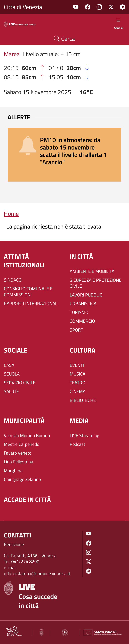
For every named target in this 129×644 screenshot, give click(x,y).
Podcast (77, 444)
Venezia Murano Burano (27, 436)
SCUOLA (12, 374)
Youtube (76, 7)
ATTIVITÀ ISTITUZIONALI (24, 261)
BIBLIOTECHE (83, 400)
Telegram (123, 7)
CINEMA (78, 391)
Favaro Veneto (18, 453)
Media (79, 421)
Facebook (88, 7)
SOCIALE (16, 350)
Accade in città (27, 500)
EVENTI (77, 365)
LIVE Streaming (84, 436)
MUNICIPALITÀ (24, 421)
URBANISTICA (83, 304)
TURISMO (79, 312)
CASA (9, 365)
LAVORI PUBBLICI (87, 295)
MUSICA (78, 374)
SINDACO (13, 280)
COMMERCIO (82, 321)
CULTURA (83, 350)
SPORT (76, 330)
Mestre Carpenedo (22, 444)
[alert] (64, 155)
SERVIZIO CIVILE (20, 383)
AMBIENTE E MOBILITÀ (92, 271)
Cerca (64, 39)
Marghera (13, 471)
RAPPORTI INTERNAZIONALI (31, 304)
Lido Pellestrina (19, 462)
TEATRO (78, 383)
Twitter (111, 7)
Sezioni (118, 23)
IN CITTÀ (81, 256)
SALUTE (11, 391)
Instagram (99, 7)
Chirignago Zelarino (22, 479)
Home (11, 214)
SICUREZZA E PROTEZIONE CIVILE (96, 283)
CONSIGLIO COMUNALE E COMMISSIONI (28, 292)
